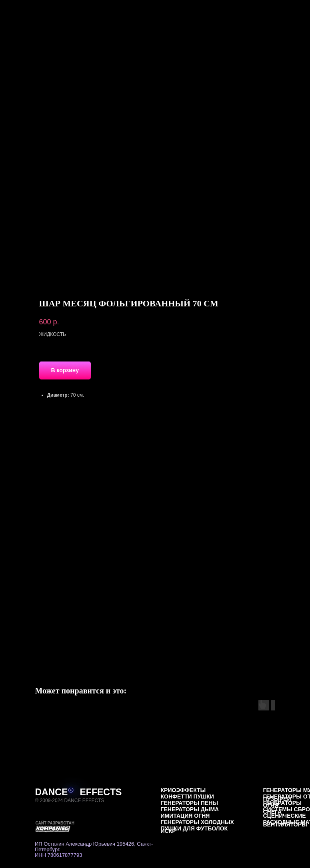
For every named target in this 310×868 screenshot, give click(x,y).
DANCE (52, 792)
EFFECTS (101, 792)
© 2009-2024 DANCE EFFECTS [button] (70, 800)
